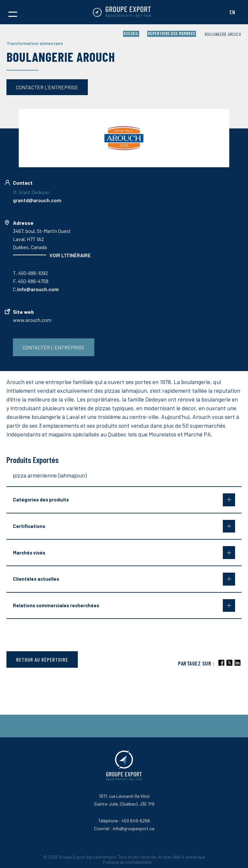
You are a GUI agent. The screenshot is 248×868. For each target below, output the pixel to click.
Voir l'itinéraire (70, 255)
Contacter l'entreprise (47, 87)
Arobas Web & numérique (182, 857)
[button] (13, 12)
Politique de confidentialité (127, 862)
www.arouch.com (32, 320)
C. (36, 289)
